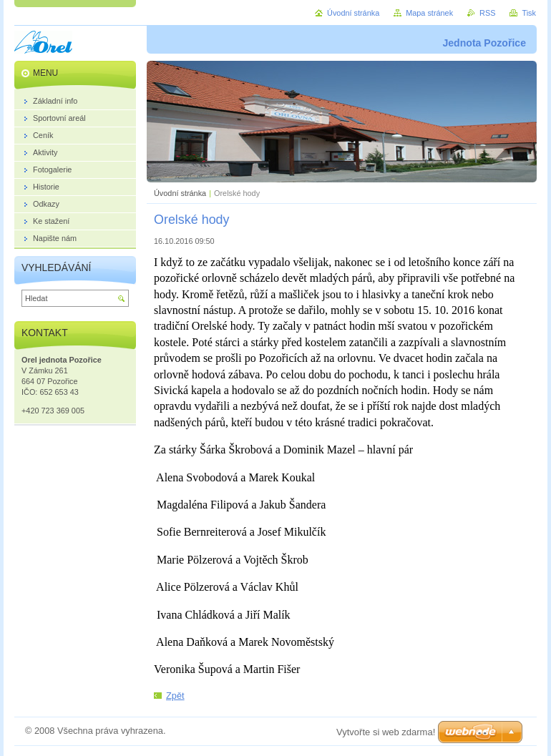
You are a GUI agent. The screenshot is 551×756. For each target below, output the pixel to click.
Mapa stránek (429, 13)
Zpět (175, 696)
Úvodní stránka (180, 193)
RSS (487, 13)
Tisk (529, 13)
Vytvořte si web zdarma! (386, 732)
